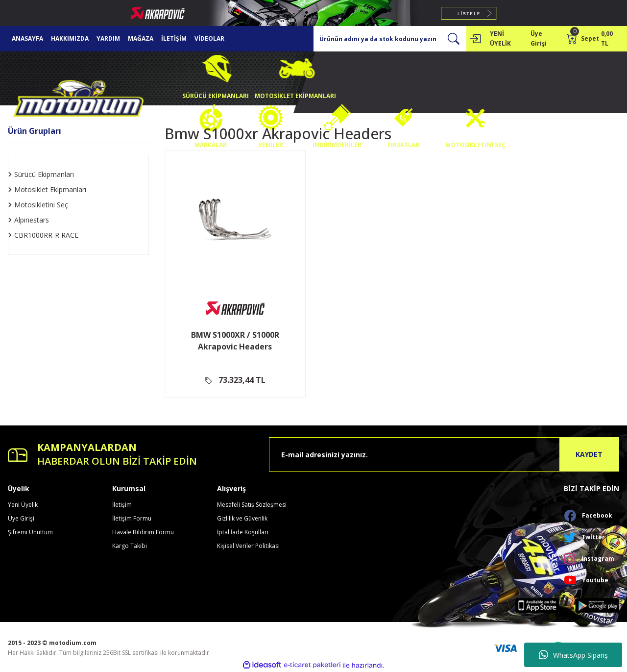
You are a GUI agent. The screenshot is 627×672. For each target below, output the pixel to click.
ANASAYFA (27, 38)
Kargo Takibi (130, 546)
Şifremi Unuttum (30, 532)
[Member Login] (475, 39)
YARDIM (108, 38)
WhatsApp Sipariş (573, 655)
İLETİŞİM (174, 38)
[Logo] (78, 101)
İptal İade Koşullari (243, 532)
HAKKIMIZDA (70, 38)
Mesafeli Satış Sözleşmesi (252, 505)
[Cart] (593, 39)
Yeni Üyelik (23, 505)
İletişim (122, 505)
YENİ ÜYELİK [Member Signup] (500, 38)
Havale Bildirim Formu (143, 532)
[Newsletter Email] (444, 454)
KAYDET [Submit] (589, 454)
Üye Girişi (21, 518)
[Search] (390, 39)
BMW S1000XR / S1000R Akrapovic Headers (235, 341)
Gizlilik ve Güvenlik (242, 518)
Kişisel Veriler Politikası (248, 546)
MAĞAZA (141, 38)
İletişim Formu (132, 518)
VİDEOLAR (209, 38)
